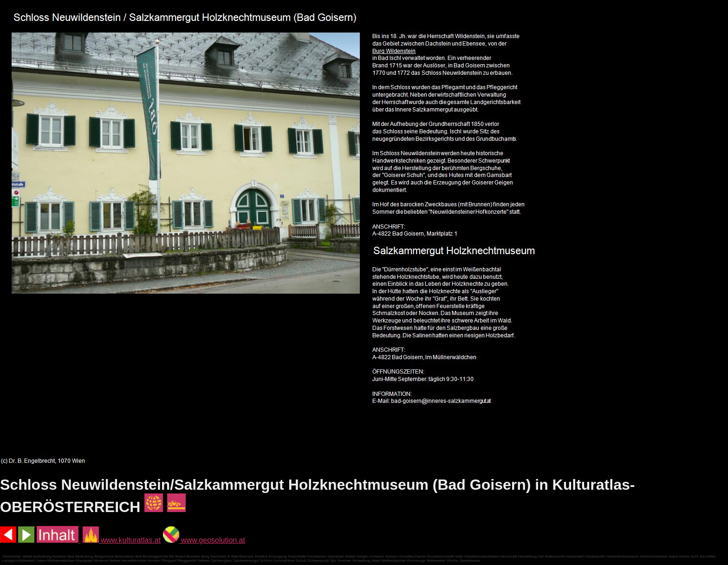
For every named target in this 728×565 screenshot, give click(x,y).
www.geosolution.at (204, 540)
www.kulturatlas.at (122, 540)
